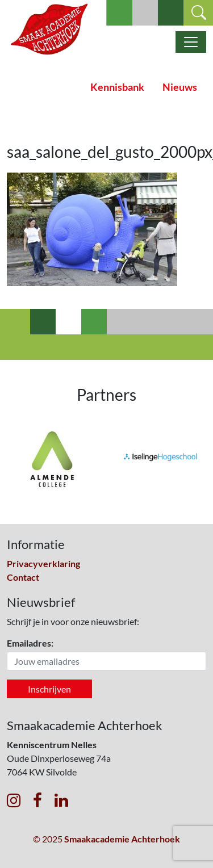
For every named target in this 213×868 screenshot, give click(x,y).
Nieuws (180, 87)
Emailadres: (30, 643)
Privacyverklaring (43, 563)
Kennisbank (117, 87)
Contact (23, 577)
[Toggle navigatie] (191, 42)
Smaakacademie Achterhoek (122, 839)
